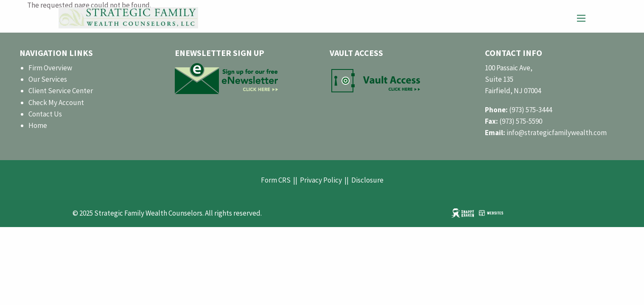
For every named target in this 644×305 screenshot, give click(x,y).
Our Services (48, 79)
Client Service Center (61, 91)
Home (38, 125)
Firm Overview (50, 68)
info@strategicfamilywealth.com (557, 133)
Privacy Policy (321, 180)
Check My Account (56, 103)
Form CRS (276, 180)
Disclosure (367, 180)
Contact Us (45, 114)
